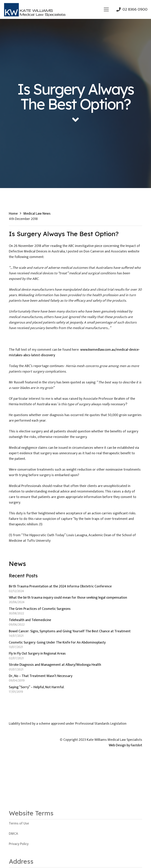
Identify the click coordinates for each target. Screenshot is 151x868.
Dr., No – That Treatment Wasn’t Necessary (41, 676)
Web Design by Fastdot (125, 745)
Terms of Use (19, 823)
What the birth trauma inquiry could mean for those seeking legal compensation (68, 598)
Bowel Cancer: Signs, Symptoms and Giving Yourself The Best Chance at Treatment (70, 631)
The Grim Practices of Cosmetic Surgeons (40, 609)
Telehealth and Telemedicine (30, 620)
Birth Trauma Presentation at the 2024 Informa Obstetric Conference (60, 586)
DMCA (13, 834)
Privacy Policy (19, 844)
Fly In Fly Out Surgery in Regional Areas (37, 654)
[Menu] (106, 9)
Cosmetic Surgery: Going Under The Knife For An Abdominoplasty (57, 643)
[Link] (35, 9)
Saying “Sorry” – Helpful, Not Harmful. (37, 687)
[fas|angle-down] (75, 120)
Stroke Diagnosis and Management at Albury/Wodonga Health (55, 665)
